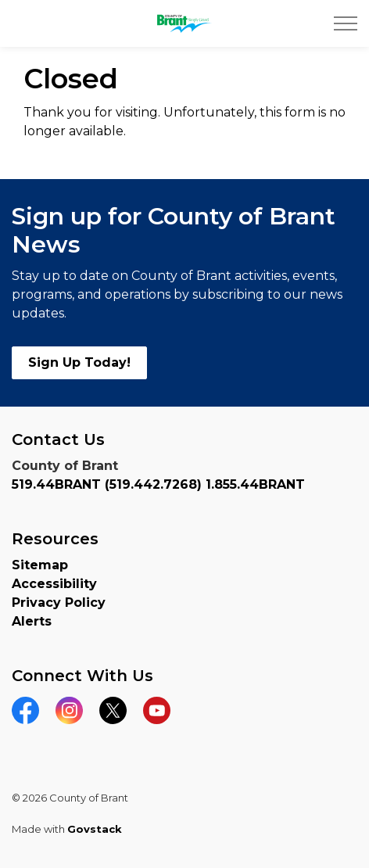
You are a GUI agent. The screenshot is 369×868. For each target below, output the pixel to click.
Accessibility (54, 584)
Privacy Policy (59, 603)
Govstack (95, 829)
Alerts (32, 621)
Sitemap (40, 565)
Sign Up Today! (79, 363)
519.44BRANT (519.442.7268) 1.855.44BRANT (158, 484)
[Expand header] (346, 23)
